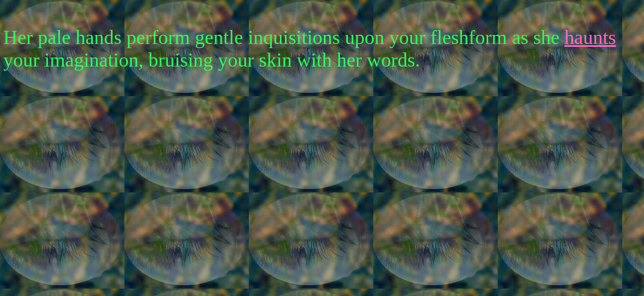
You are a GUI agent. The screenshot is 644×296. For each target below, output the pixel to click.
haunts (590, 37)
